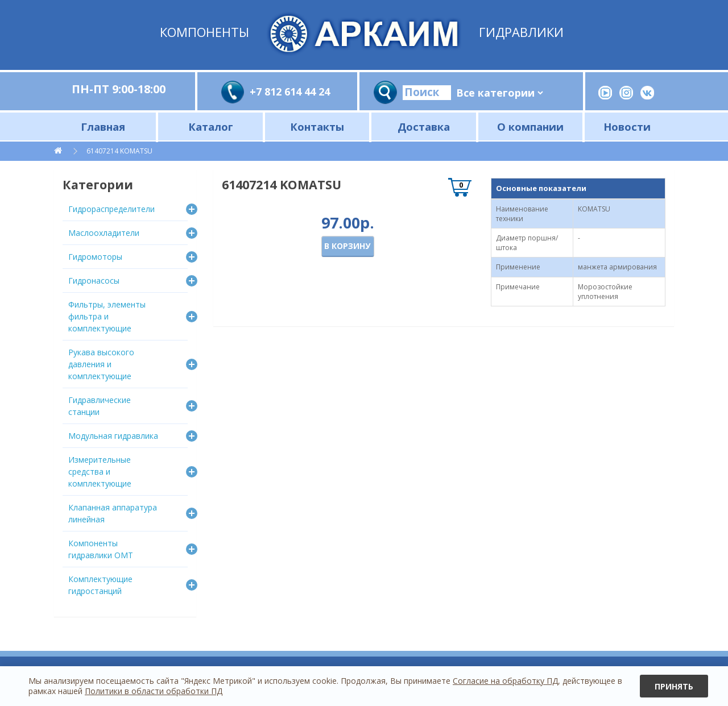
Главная (103, 126)
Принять (674, 686)
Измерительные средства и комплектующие (100, 472)
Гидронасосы (94, 281)
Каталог (211, 126)
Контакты (317, 126)
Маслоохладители (104, 233)
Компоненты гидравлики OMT (101, 549)
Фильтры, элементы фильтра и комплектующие (107, 316)
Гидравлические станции (100, 406)
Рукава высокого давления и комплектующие (101, 364)
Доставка (424, 126)
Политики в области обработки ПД (154, 691)
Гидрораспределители (111, 209)
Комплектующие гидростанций (100, 585)
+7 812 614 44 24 (290, 92)
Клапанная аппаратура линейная (113, 513)
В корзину (347, 246)
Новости (627, 126)
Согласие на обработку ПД (505, 681)
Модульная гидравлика (113, 436)
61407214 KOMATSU (120, 151)
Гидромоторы (95, 257)
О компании (530, 126)
